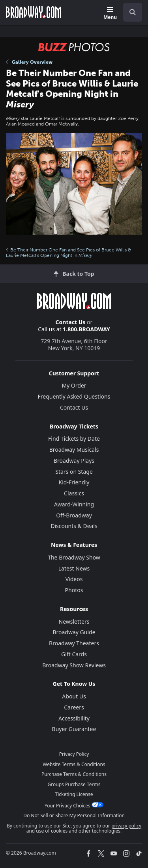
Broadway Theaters (74, 643)
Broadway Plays (74, 461)
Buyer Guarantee (74, 729)
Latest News (74, 568)
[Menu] (110, 14)
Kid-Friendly (74, 482)
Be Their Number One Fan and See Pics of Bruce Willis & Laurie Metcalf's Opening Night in (68, 253)
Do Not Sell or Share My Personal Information (74, 815)
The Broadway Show (74, 557)
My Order (74, 385)
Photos (74, 590)
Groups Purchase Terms (74, 784)
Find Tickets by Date (74, 439)
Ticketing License (74, 794)
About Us (74, 696)
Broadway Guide (74, 632)
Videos (74, 579)
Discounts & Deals (74, 526)
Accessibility (74, 718)
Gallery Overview (29, 62)
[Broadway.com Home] (34, 12)
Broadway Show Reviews (74, 665)
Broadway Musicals (74, 450)
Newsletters (74, 621)
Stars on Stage (74, 472)
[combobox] (129, 12)
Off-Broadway (74, 515)
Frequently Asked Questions (74, 396)
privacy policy (126, 826)
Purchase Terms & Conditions (74, 774)
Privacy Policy (74, 754)
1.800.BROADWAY (86, 329)
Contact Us (71, 322)
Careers (74, 707)
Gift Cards (74, 654)
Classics (74, 493)
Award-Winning (74, 504)
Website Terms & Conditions (74, 764)
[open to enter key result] (133, 12)
